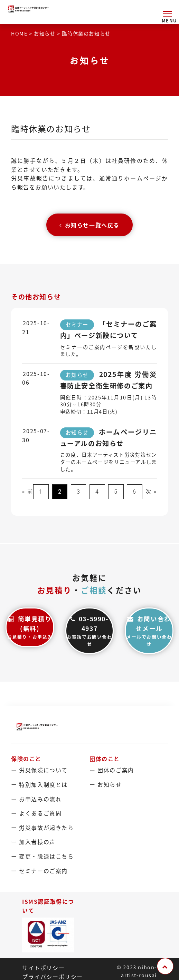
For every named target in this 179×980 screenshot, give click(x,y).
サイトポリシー (43, 967)
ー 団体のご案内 (112, 770)
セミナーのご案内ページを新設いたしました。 (109, 351)
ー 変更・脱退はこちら (43, 856)
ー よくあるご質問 (36, 813)
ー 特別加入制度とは (39, 784)
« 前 (28, 491)
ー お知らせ (106, 784)
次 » (151, 491)
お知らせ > (48, 33)
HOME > (22, 33)
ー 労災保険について (39, 770)
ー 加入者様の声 (33, 842)
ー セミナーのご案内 (39, 870)
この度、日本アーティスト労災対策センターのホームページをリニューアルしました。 (109, 462)
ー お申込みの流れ (36, 799)
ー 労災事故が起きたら (43, 827)
